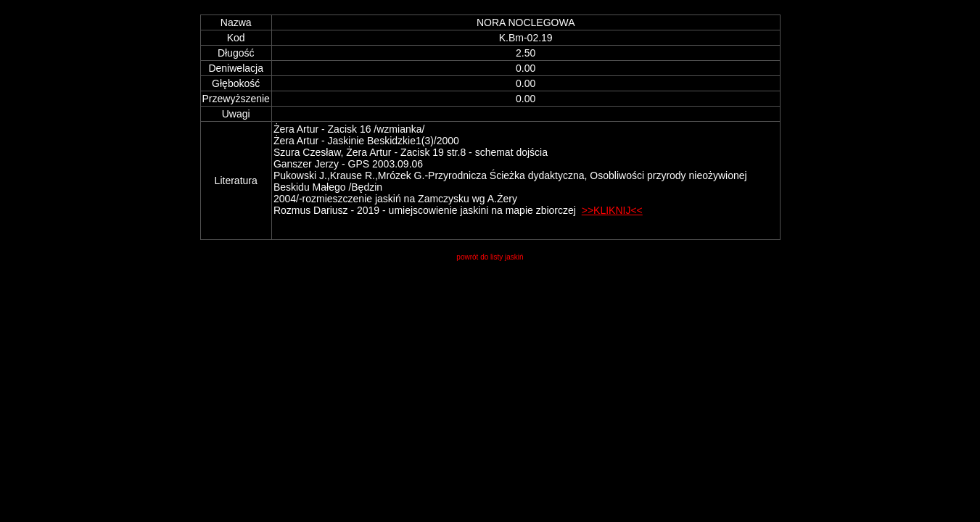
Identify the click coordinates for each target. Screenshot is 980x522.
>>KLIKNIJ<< (612, 210)
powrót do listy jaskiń (490, 257)
